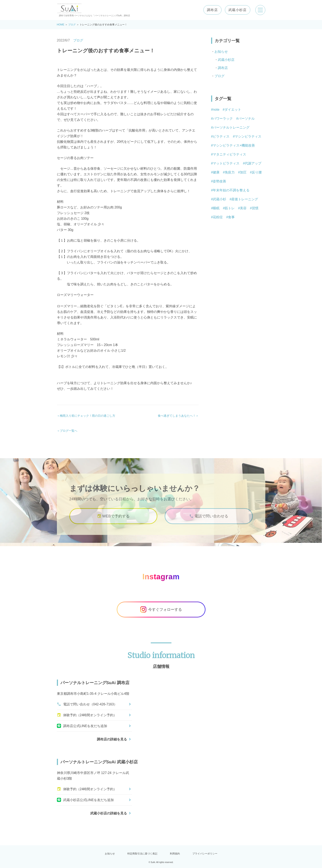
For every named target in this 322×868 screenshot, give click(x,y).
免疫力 (230, 172)
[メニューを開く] (260, 10)
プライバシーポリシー (205, 854)
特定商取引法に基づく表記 (142, 854)
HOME (61, 25)
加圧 (243, 172)
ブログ (72, 25)
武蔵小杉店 (238, 10)
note (216, 110)
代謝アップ (253, 163)
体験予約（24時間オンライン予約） (87, 715)
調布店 (212, 10)
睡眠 (216, 208)
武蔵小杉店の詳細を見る (109, 813)
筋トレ (230, 208)
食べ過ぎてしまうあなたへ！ (177, 416)
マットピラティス (226, 163)
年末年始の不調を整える (231, 190)
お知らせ (221, 52)
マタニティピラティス (229, 154)
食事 (231, 217)
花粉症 (218, 217)
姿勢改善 (219, 181)
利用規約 (175, 854)
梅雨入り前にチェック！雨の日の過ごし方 (88, 416)
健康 (216, 172)
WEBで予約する (113, 521)
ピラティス (221, 136)
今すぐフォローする (161, 610)
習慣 (255, 208)
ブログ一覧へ (69, 431)
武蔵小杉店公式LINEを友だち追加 (85, 800)
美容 (243, 208)
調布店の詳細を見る (112, 739)
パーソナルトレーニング (231, 127)
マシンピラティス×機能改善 (234, 145)
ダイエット (233, 110)
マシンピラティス (248, 136)
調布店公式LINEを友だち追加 (82, 726)
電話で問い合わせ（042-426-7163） (87, 704)
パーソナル (246, 119)
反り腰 (257, 172)
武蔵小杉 (219, 199)
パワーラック (223, 119)
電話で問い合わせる (209, 521)
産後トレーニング (245, 199)
